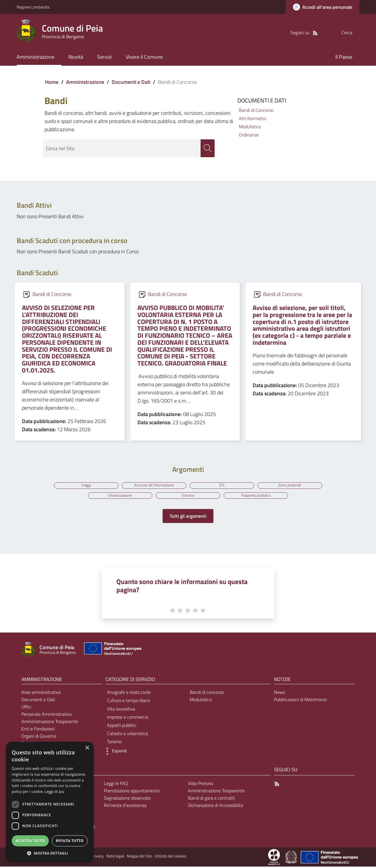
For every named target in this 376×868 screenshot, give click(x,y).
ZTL (223, 485)
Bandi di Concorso (256, 110)
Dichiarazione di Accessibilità (215, 807)
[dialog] (50, 802)
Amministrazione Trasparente (50, 723)
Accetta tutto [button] (30, 841)
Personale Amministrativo (46, 715)
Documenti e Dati (131, 82)
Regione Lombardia (33, 7)
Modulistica (250, 127)
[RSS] (303, 32)
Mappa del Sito (139, 857)
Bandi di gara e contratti (211, 799)
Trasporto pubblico (257, 496)
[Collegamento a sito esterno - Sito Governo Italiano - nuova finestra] (292, 858)
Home (52, 82)
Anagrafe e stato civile (129, 694)
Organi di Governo (39, 737)
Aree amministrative (41, 694)
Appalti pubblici (122, 727)
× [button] (87, 748)
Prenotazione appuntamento (132, 792)
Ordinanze (249, 135)
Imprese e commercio (128, 718)
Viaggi (85, 485)
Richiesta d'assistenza (125, 807)
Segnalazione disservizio (127, 799)
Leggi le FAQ (116, 785)
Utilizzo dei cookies (171, 857)
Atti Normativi (253, 118)
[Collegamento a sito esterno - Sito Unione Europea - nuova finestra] (112, 651)
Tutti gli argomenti (188, 517)
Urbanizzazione (119, 496)
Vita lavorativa (121, 710)
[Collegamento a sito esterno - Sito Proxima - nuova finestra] (274, 858)
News (280, 694)
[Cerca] (352, 32)
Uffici (26, 708)
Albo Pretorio (201, 785)
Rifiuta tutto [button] (70, 841)
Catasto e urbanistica (127, 735)
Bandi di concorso (207, 694)
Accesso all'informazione (154, 485)
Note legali (115, 857)
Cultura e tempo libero (129, 702)
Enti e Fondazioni (38, 730)
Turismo (188, 496)
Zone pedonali (292, 485)
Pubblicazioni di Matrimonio (300, 701)
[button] (115, 753)
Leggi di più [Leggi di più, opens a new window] (55, 792)
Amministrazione (85, 82)
